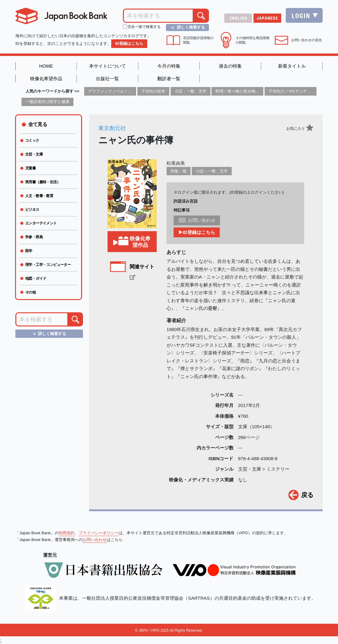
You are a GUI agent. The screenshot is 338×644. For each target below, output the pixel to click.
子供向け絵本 (153, 91)
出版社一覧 (107, 79)
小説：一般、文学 (191, 91)
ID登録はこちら (129, 43)
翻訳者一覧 (169, 79)
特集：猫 (179, 171)
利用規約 (67, 533)
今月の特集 (169, 66)
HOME (46, 66)
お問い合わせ (95, 540)
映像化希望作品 (46, 79)
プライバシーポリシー (99, 533)
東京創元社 (112, 128)
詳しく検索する (186, 27)
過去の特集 (230, 66)
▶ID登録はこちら (197, 232)
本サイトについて (108, 66)
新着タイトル (292, 66)
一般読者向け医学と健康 (47, 102)
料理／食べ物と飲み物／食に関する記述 (251, 91)
